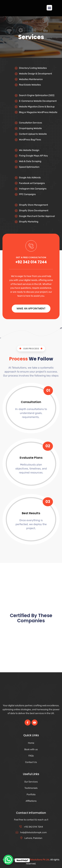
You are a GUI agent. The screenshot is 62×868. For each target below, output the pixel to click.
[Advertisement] (31, 577)
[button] (49, 8)
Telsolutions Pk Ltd (39, 860)
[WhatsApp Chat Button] (8, 860)
